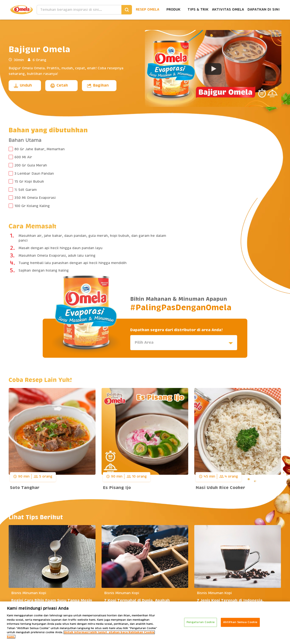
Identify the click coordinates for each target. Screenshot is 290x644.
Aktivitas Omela (228, 10)
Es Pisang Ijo (117, 488)
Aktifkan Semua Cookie (240, 624)
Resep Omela (148, 10)
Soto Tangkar (25, 488)
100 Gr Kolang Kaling (32, 206)
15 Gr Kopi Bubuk (29, 182)
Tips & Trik (198, 10)
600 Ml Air (23, 157)
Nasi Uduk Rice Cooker (220, 488)
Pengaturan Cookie (201, 624)
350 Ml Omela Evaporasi (35, 198)
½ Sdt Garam (25, 190)
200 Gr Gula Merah (31, 165)
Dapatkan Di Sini (264, 10)
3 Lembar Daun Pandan (34, 174)
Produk (173, 10)
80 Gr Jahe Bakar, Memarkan (40, 149)
